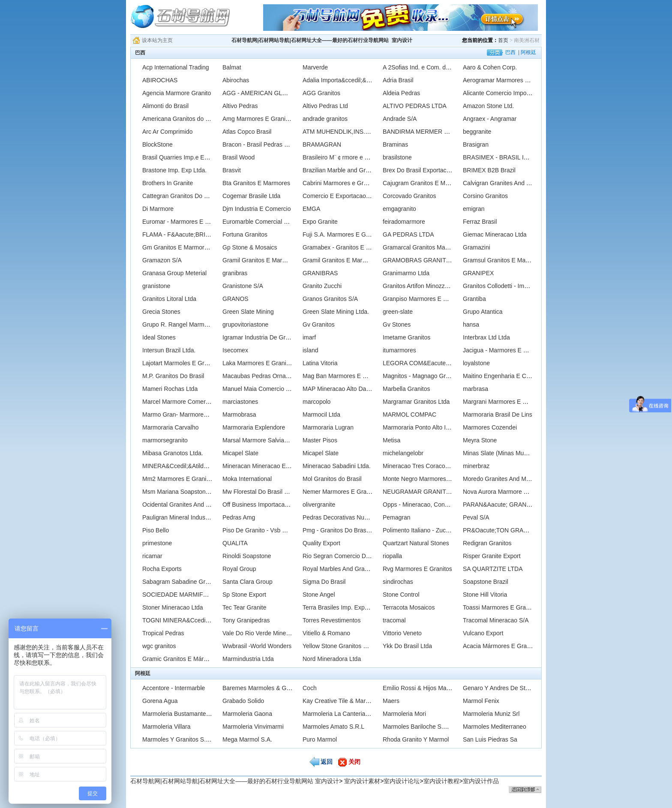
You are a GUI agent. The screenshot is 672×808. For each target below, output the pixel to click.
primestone (157, 543)
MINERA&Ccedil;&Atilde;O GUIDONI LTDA (200, 466)
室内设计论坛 (402, 781)
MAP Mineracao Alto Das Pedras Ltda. (354, 389)
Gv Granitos (319, 324)
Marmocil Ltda (321, 415)
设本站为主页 (157, 40)
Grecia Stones (161, 312)
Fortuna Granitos (245, 234)
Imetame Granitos (406, 337)
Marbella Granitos (406, 389)
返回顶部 (525, 789)
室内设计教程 (441, 781)
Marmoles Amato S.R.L (333, 727)
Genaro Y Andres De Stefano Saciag (512, 688)
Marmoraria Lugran (328, 427)
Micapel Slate (240, 453)
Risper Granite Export (492, 556)
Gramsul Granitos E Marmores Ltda (510, 260)
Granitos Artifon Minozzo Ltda (422, 286)
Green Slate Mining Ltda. (336, 312)
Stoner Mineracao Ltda (173, 607)
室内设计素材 (362, 781)
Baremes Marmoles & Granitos (263, 688)
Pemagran (397, 517)
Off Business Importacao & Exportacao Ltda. (282, 505)
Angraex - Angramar (490, 119)
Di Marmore (158, 209)
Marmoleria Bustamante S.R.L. (183, 714)
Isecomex (235, 350)
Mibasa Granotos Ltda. (173, 453)
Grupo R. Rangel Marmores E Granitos (194, 324)
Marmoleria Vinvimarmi (253, 727)
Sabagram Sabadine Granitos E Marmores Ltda (206, 582)
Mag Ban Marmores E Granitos (344, 376)
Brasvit (232, 170)
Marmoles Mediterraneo (495, 727)
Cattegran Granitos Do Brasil (181, 196)
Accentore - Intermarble (174, 688)
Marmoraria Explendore (254, 427)
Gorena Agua (160, 701)
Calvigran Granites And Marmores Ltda (515, 183)
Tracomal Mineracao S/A (496, 620)
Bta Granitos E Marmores (256, 183)
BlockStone (157, 144)
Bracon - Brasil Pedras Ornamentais (270, 144)
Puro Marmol (320, 739)
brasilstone (397, 157)
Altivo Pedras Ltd (325, 106)
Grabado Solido (243, 701)
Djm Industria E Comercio (257, 209)
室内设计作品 (481, 781)
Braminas (395, 144)
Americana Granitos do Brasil (181, 119)
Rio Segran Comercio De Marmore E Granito (362, 556)
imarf (309, 337)
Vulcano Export (483, 633)
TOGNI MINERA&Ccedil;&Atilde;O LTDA (196, 620)
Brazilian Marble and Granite (340, 170)
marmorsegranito (165, 440)
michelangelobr (403, 453)
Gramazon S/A (162, 260)
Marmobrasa (239, 415)
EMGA (311, 209)
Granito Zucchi (322, 286)
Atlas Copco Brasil (247, 132)
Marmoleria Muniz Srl (491, 714)
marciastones (240, 402)
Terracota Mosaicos (409, 607)
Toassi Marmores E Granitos (501, 607)
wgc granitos (159, 646)
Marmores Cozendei (490, 427)
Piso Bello (156, 530)
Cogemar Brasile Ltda (251, 196)
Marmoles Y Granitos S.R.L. (180, 739)
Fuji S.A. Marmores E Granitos (343, 234)
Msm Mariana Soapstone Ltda (182, 492)
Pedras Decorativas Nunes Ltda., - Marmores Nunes (372, 517)
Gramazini (477, 247)
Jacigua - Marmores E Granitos (504, 350)
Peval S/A (476, 517)
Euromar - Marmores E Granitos (185, 222)
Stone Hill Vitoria (485, 595)
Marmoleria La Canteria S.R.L (342, 714)
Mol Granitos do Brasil (332, 479)
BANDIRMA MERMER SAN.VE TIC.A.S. (436, 132)
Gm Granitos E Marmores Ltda (183, 247)
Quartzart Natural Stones (416, 543)
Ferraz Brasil (480, 222)
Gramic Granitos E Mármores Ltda (188, 659)
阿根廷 (528, 52)
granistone (156, 286)
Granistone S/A (243, 286)
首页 (503, 40)
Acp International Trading (176, 67)
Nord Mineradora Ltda (332, 659)
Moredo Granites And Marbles (503, 479)
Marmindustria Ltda (248, 659)
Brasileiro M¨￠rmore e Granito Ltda (350, 157)
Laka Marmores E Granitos (258, 363)
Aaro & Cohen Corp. (490, 67)
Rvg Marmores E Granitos (417, 569)
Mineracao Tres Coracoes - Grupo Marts (436, 466)
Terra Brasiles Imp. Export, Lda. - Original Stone (366, 607)
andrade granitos (325, 119)
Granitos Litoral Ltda (169, 299)
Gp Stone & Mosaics (250, 247)
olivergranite (319, 505)
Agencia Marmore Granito (177, 93)
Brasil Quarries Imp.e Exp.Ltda (183, 157)
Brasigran (476, 144)
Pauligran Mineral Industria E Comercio (195, 517)
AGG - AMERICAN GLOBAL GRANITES (276, 93)
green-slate (398, 312)
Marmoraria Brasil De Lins (498, 415)
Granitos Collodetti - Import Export (508, 286)
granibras (235, 273)
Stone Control (401, 595)
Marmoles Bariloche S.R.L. (418, 727)
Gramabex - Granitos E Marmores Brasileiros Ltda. (370, 247)
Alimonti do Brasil (165, 106)
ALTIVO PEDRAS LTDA (415, 106)
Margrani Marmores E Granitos (504, 402)
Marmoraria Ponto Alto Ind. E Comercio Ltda (442, 427)
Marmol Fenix (481, 701)
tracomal (394, 620)
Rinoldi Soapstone (247, 556)
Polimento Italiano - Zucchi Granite (429, 530)
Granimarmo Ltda (406, 273)
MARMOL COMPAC (409, 415)
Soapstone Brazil (486, 582)
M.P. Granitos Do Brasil (173, 376)
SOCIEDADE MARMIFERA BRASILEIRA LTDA (205, 595)
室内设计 (402, 40)
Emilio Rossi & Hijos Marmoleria (425, 688)
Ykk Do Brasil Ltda (407, 646)
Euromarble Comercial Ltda (259, 222)
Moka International (247, 479)
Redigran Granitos (487, 543)
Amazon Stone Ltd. (488, 106)
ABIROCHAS (160, 80)
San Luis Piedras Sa (490, 739)
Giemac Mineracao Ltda (495, 234)
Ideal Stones (159, 337)
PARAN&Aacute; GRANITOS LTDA (510, 505)
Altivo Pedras (240, 106)
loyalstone (476, 363)
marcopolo (316, 402)
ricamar (152, 556)
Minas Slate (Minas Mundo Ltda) (506, 453)
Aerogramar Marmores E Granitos (508, 80)
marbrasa (475, 389)
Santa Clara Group (247, 582)
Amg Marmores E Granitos (258, 119)
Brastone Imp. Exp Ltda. (174, 170)
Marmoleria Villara (166, 727)
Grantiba (474, 299)
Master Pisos (320, 440)
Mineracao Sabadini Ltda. (337, 466)
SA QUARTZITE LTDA (493, 569)
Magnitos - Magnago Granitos (422, 376)
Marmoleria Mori (404, 714)
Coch (310, 688)
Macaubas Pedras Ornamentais (265, 376)
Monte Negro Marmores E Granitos (429, 479)
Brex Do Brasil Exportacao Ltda (424, 170)
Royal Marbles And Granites (340, 569)
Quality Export (321, 543)
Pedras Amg (239, 517)
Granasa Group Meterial (174, 273)
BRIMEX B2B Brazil (489, 170)
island (310, 350)
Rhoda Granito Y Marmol (416, 739)
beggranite (477, 132)
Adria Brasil (398, 80)
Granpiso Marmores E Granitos (424, 299)
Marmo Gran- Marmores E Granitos (189, 415)
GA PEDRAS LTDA (408, 234)
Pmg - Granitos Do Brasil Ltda (342, 530)
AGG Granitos (321, 93)
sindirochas (398, 582)
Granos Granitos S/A (330, 299)
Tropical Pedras (163, 633)
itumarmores (399, 350)
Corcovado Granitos (409, 196)
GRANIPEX (478, 273)
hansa (471, 324)
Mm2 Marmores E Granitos (178, 479)
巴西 (510, 52)
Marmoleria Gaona (247, 714)
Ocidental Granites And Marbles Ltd (190, 505)
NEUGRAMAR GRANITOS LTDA (427, 492)
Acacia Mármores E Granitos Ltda (508, 646)
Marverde (315, 67)
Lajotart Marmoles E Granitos (181, 363)
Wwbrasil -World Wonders (257, 646)
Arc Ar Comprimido (167, 132)
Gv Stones (397, 324)
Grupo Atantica (483, 312)
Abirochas (236, 80)
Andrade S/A (400, 119)
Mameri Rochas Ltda (170, 389)
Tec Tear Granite (244, 607)
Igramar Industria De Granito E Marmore (276, 337)
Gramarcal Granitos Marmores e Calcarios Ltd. (445, 247)
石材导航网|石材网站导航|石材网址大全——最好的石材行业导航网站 (310, 40)
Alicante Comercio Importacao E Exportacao (522, 93)
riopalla (392, 556)
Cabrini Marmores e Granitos (341, 183)
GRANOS (235, 299)
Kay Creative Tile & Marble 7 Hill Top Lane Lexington (373, 701)
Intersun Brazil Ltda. (169, 350)
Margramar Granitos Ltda (416, 402)
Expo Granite (320, 222)
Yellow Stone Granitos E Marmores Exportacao (365, 646)
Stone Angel (319, 595)
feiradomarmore (404, 222)
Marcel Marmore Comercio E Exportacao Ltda (203, 402)
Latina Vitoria (320, 363)
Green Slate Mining (248, 312)
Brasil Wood (238, 157)
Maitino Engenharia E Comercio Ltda (512, 376)
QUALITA (235, 543)
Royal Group (239, 569)
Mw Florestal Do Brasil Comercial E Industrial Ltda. (290, 492)
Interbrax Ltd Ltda (486, 337)
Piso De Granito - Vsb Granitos (264, 530)
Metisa (391, 440)
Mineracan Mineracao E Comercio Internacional (286, 466)
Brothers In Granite (168, 183)
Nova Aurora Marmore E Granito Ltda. (513, 492)
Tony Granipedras (246, 620)
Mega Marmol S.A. (247, 739)
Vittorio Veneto (402, 633)
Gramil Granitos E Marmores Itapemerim (276, 260)
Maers (391, 701)
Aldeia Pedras (401, 93)
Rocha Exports (162, 569)
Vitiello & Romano (326, 633)
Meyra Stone (480, 440)
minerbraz (476, 466)
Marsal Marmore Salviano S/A (262, 440)
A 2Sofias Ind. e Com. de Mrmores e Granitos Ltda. (451, 67)
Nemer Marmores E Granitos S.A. (347, 492)
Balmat (232, 67)
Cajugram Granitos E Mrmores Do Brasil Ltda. (444, 183)
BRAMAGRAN (322, 144)
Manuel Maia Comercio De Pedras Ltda (275, 389)
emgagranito (399, 209)
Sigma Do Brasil (324, 582)
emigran (474, 209)
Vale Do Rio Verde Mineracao (262, 633)
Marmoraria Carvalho (170, 427)
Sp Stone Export (244, 595)
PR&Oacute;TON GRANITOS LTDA (511, 530)
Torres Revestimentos (331, 620)
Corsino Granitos (485, 196)
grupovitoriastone (245, 324)
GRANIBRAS (320, 273)
